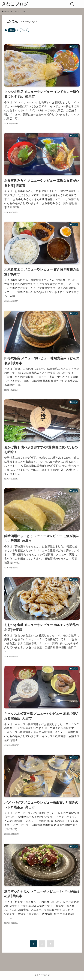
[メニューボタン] (80, 4)
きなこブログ (15, 4)
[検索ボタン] (72, 4)
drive (12, 30)
